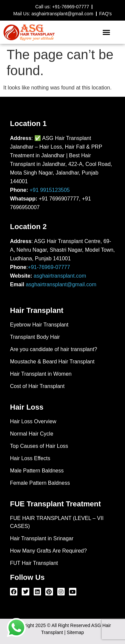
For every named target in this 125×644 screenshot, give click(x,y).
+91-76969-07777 (49, 267)
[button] (106, 32)
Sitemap (75, 632)
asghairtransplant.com (60, 276)
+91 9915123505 (50, 190)
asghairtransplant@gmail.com (61, 284)
